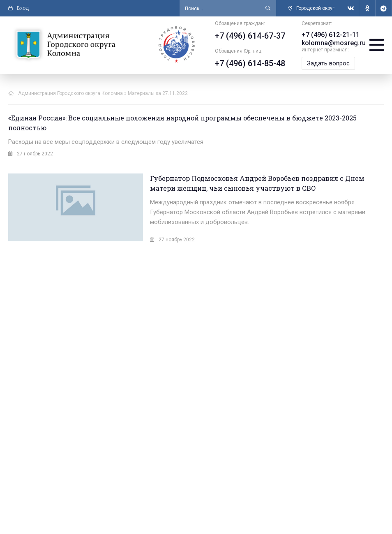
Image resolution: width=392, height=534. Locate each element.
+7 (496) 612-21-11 (330, 35)
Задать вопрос (327, 63)
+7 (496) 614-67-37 (249, 36)
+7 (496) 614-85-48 (249, 63)
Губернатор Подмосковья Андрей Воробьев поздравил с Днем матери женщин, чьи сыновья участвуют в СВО (236, 183)
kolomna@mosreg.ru (333, 43)
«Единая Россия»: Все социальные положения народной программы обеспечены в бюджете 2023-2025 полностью (182, 123)
